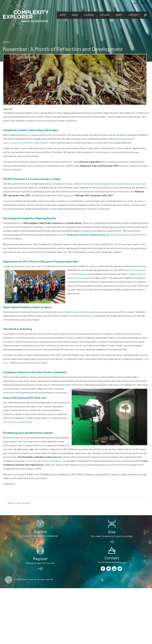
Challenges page (127, 235)
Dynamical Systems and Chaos (126, 184)
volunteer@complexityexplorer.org (47, 461)
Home (63, 15)
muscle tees (17, 143)
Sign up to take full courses (40, 563)
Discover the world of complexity (40, 536)
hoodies (29, 143)
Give (112, 532)
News (75, 15)
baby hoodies (41, 143)
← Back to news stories (18, 503)
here (49, 418)
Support (133, 15)
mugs (120, 139)
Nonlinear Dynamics (95, 184)
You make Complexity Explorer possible (112, 536)
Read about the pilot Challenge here (86, 235)
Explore (105, 15)
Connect (112, 558)
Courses (89, 15)
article (91, 316)
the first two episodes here (18, 422)
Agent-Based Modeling (78, 312)
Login (135, 3)
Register (145, 3)
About (119, 15)
